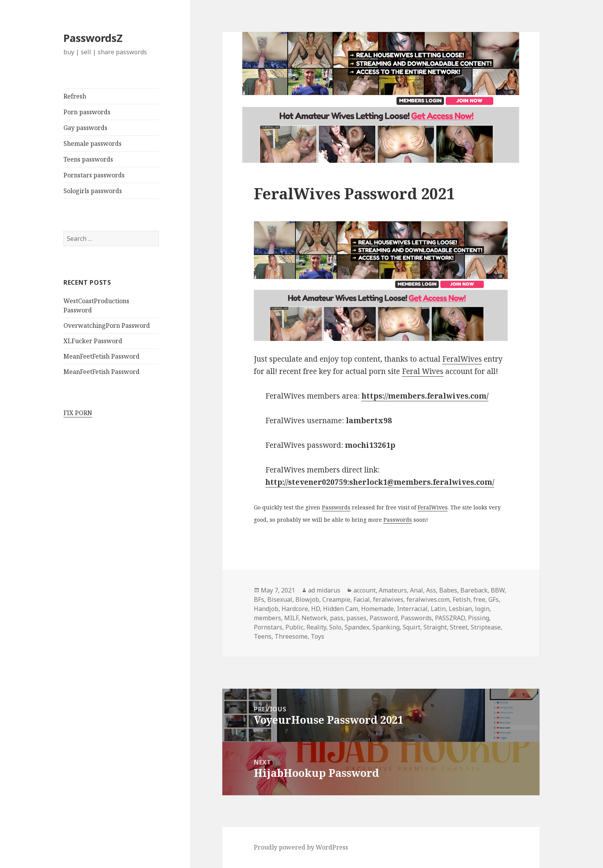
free (479, 599)
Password (384, 618)
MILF (291, 618)
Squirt (411, 627)
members (267, 618)
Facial (362, 599)
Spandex (357, 627)
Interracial (412, 609)
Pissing (479, 618)
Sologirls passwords (93, 191)
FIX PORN (78, 413)
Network (314, 618)
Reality (316, 627)
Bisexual (280, 599)
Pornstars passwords (94, 175)
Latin (438, 609)
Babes (448, 590)
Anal (416, 590)
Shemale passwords (92, 144)
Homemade (377, 609)
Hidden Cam (341, 609)
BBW (498, 590)
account (365, 590)
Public (294, 627)
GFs (494, 599)
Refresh (75, 96)
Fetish (461, 599)
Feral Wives (423, 371)
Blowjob (307, 599)
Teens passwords (88, 159)
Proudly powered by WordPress (301, 847)
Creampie (336, 599)
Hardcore (295, 609)
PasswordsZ (93, 38)
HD (316, 609)
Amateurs (393, 590)
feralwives (388, 599)
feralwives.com (428, 599)
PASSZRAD (450, 618)
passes (356, 618)
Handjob (266, 609)
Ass (431, 590)
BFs (259, 599)
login (482, 609)
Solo (335, 627)
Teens (263, 636)
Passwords (336, 507)
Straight (435, 627)
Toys (317, 636)
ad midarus (324, 590)
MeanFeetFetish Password (102, 356)
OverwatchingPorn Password (107, 325)
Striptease (486, 627)
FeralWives (462, 359)
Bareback (474, 590)
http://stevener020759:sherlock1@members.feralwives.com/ (380, 482)
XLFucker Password (93, 341)
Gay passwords (85, 128)
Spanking (386, 627)
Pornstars (268, 627)
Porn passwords (87, 112)
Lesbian (460, 609)
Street (459, 627)
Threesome (291, 636)
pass (337, 618)
